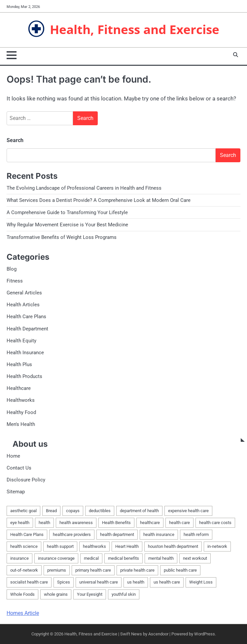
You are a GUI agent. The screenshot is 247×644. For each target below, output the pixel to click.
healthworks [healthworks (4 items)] (94, 546)
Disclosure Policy (26, 480)
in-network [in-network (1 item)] (217, 546)
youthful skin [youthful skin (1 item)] (124, 594)
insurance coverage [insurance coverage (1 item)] (56, 558)
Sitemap (16, 492)
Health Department (27, 329)
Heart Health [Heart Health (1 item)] (127, 546)
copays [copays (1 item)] (73, 511)
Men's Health (21, 424)
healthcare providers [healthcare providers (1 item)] (72, 534)
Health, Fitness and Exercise (135, 29)
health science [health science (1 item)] (24, 546)
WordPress (205, 634)
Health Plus (19, 364)
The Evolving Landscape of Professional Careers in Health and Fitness (84, 188)
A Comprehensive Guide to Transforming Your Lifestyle (67, 212)
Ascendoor (158, 634)
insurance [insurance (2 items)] (19, 558)
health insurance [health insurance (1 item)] (159, 534)
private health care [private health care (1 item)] (137, 570)
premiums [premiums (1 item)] (57, 570)
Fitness (15, 281)
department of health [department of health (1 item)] (139, 511)
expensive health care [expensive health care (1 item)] (188, 511)
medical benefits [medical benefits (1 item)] (123, 558)
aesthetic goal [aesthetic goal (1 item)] (23, 511)
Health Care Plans (26, 317)
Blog (12, 269)
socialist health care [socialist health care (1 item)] (29, 582)
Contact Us (19, 468)
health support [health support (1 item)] (60, 546)
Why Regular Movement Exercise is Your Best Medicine (67, 225)
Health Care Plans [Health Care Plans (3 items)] (27, 534)
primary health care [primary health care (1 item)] (93, 570)
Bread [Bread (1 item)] (51, 511)
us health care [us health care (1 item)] (167, 582)
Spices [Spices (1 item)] (64, 582)
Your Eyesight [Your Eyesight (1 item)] (90, 594)
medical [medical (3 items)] (91, 558)
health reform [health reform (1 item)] (196, 534)
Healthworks (21, 400)
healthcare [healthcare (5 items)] (150, 523)
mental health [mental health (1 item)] (161, 558)
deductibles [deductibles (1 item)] (100, 511)
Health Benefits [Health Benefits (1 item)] (116, 523)
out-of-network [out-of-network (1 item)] (24, 570)
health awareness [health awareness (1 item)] (76, 523)
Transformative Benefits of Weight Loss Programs (62, 237)
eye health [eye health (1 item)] (20, 523)
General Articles (24, 293)
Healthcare (19, 388)
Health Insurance (25, 353)
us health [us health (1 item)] (136, 582)
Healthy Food (21, 412)
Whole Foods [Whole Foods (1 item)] (22, 594)
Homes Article (23, 613)
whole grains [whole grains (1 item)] (56, 594)
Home (13, 456)
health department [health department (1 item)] (117, 534)
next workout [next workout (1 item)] (195, 558)
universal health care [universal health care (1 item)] (99, 582)
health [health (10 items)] (44, 523)
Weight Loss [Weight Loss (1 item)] (201, 582)
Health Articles (23, 305)
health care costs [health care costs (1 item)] (215, 523)
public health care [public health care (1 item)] (180, 570)
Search (15, 140)
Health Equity (21, 341)
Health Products (24, 376)
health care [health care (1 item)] (179, 523)
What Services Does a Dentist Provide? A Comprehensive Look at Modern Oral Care (99, 200)
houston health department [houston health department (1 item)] (173, 546)
